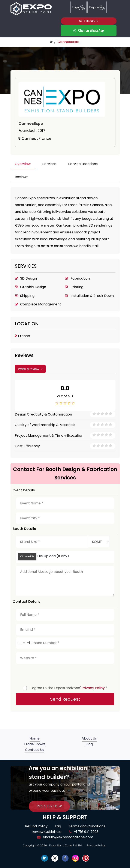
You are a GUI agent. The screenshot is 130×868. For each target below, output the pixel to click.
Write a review (30, 369)
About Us (89, 738)
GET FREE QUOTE (89, 21)
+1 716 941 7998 (84, 832)
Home (35, 738)
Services (49, 164)
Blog (89, 744)
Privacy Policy (93, 688)
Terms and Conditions (87, 826)
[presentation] (48, 674)
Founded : (32, 131)
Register (97, 7)
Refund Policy (36, 826)
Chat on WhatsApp (89, 30)
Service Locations (83, 164)
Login (78, 7)
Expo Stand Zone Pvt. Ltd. (66, 845)
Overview (23, 164)
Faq (58, 826)
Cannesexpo (68, 42)
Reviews (22, 177)
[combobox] (23, 643)
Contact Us (35, 750)
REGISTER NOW (49, 806)
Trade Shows (35, 744)
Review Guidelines (47, 832)
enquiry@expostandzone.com (65, 837)
